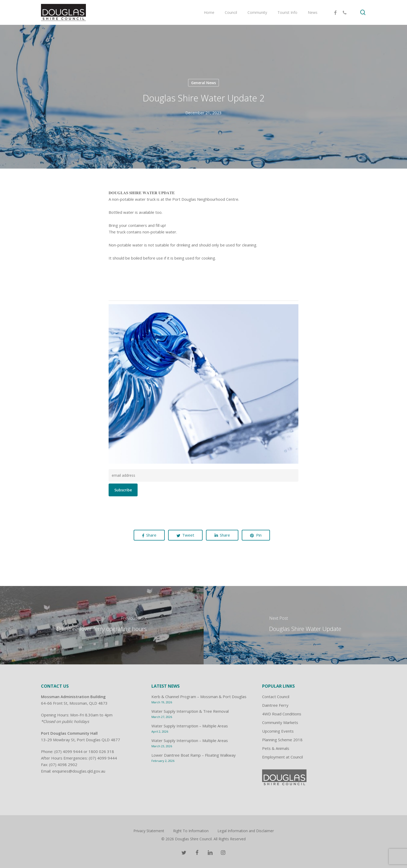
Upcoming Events (278, 731)
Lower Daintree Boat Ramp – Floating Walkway (194, 755)
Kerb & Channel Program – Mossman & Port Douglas (199, 697)
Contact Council (276, 697)
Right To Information (191, 831)
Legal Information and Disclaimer (246, 831)
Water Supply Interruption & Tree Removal (190, 711)
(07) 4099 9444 (68, 751)
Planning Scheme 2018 (282, 740)
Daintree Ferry (275, 705)
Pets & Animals (276, 748)
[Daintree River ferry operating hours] (102, 625)
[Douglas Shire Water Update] (305, 625)
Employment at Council (282, 757)
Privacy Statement (149, 831)
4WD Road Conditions (282, 714)
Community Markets (280, 722)
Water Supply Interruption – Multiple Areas (190, 726)
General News (203, 83)
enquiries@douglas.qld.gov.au (79, 771)
